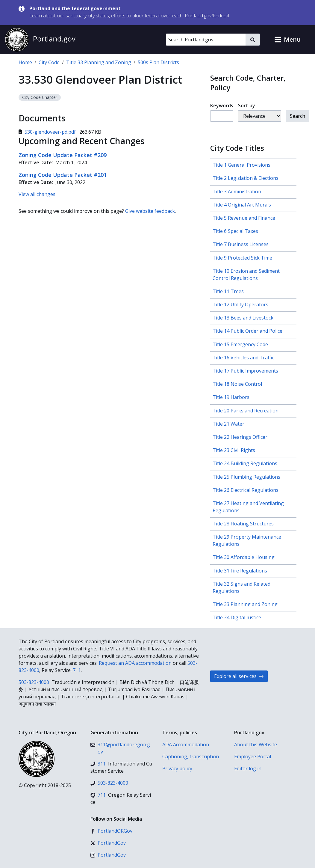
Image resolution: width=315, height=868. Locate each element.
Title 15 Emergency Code (240, 344)
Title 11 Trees (228, 291)
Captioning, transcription (191, 757)
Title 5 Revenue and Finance (244, 218)
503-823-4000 (34, 682)
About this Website (256, 745)
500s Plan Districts (158, 62)
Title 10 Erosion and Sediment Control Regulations (246, 275)
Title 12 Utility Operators (240, 305)
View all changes (37, 194)
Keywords (222, 106)
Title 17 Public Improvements (245, 371)
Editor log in (248, 768)
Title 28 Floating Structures (243, 524)
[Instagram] (108, 855)
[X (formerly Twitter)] (108, 843)
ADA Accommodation (186, 745)
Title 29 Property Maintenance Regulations (247, 540)
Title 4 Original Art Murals (242, 205)
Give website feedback (150, 211)
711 (77, 670)
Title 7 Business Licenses (241, 244)
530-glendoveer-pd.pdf (48, 132)
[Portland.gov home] (40, 40)
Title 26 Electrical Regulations (246, 490)
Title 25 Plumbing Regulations (246, 477)
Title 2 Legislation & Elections (246, 178)
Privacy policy (177, 768)
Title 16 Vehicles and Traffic (243, 358)
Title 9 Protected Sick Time (242, 258)
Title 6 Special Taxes (235, 231)
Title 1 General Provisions (241, 165)
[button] (287, 40)
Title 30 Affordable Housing (244, 557)
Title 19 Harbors (231, 397)
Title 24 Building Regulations (245, 463)
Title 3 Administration (237, 192)
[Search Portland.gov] (206, 40)
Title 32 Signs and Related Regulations (241, 587)
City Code (49, 62)
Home (25, 62)
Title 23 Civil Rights (234, 450)
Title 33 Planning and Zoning (99, 62)
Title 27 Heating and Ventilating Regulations (248, 507)
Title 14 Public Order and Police (247, 331)
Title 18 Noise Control (237, 384)
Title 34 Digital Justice (237, 617)
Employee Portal (253, 757)
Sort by (247, 106)
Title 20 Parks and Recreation (246, 411)
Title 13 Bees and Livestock (243, 318)
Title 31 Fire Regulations (240, 571)
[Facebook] (111, 831)
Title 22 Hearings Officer (240, 437)
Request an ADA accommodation (135, 663)
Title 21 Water (228, 424)
